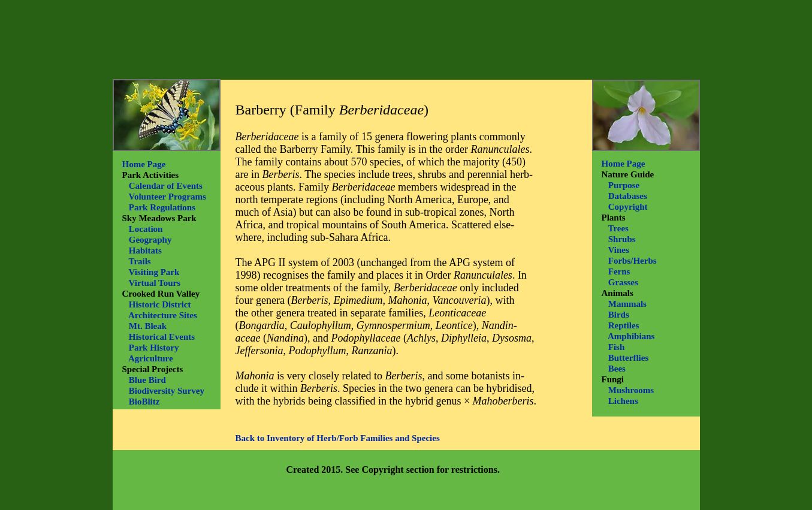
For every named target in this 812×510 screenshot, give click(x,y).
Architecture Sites (163, 315)
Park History (154, 348)
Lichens (623, 401)
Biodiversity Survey (167, 391)
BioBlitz (144, 402)
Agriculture (151, 358)
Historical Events (162, 337)
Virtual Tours (154, 283)
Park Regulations (162, 207)
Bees (617, 369)
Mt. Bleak (148, 326)
